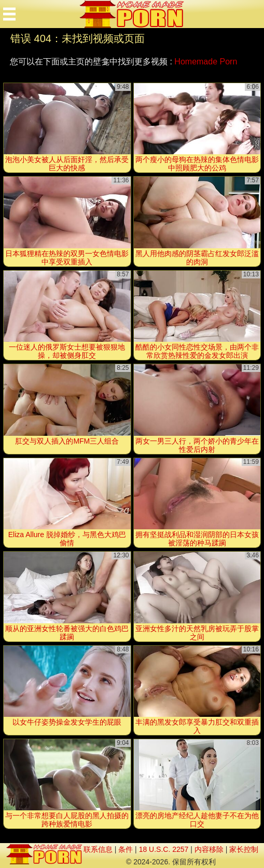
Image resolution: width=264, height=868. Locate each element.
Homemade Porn (206, 62)
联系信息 (98, 849)
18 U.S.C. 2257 (164, 849)
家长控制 (244, 849)
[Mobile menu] (9, 14)
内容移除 (209, 849)
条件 (126, 849)
